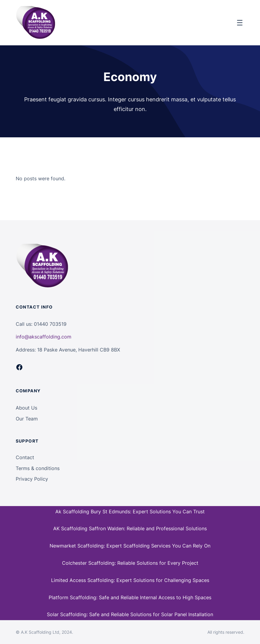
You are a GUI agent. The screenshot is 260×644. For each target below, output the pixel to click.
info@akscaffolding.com (44, 337)
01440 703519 (50, 324)
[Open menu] (240, 23)
